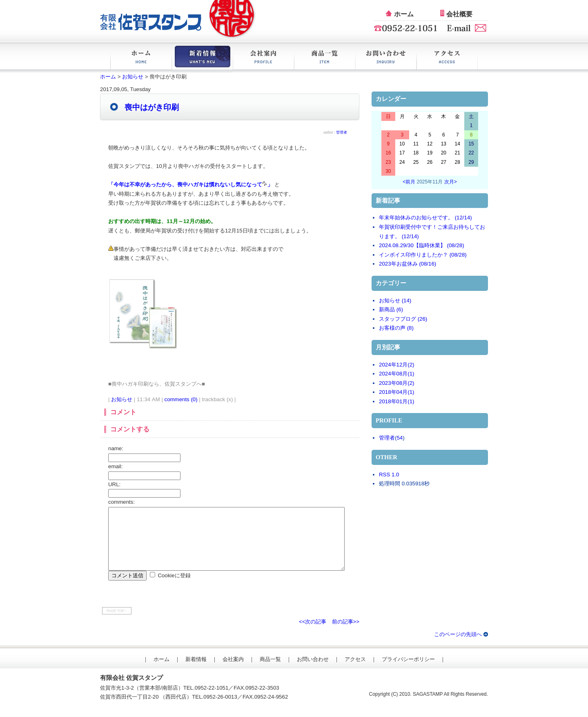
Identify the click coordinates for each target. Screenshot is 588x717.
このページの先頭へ (458, 647)
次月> (451, 182)
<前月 (409, 182)
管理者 (387, 438)
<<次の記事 (313, 634)
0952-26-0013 (220, 709)
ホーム (404, 14)
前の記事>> (346, 634)
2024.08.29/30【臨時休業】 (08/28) (422, 245)
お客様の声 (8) (396, 328)
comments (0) (181, 399)
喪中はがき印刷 (152, 107)
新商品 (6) (391, 309)
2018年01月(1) (396, 401)
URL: (114, 484)
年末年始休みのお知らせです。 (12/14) (425, 218)
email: (115, 466)
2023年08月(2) (396, 383)
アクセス (447, 58)
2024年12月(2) (396, 365)
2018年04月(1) (396, 392)
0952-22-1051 (212, 700)
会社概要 (459, 14)
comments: (121, 502)
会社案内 (263, 58)
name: (116, 448)
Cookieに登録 (174, 588)
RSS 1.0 (389, 475)
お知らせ (133, 77)
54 (400, 438)
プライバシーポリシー (408, 671)
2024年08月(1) (396, 374)
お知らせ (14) (395, 300)
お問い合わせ (386, 58)
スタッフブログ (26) (403, 319)
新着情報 (202, 58)
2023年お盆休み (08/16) (408, 264)
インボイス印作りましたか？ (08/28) (423, 255)
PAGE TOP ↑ (117, 623)
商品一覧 (325, 58)
